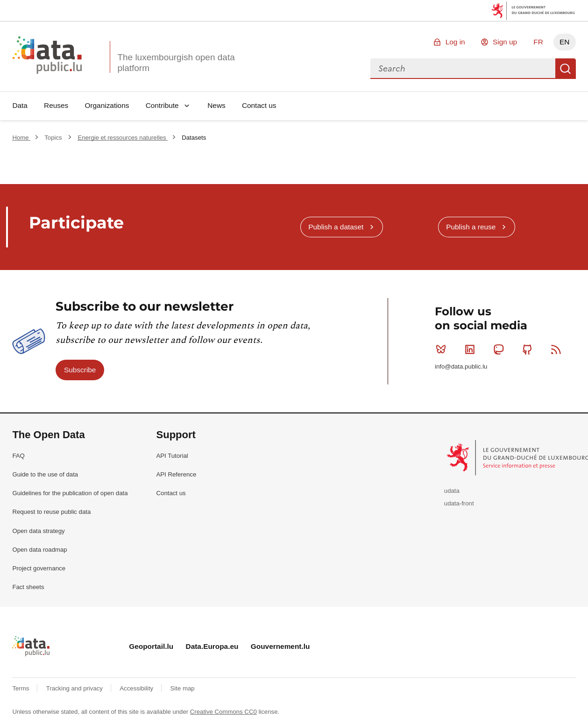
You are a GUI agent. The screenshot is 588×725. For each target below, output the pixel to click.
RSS (558, 349)
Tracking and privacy (75, 688)
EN (564, 42)
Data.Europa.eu (212, 646)
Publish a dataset (336, 227)
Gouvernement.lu (280, 646)
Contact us (259, 105)
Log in (455, 42)
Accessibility (137, 688)
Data (20, 105)
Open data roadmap (39, 550)
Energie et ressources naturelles (123, 138)
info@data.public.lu (461, 366)
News (216, 105)
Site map (183, 688)
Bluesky (443, 349)
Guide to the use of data (45, 474)
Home (21, 138)
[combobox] (463, 69)
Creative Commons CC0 (223, 712)
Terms (21, 688)
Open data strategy (38, 531)
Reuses (56, 105)
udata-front (459, 503)
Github (529, 349)
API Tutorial (172, 456)
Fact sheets (28, 587)
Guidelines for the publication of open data (70, 493)
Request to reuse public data (51, 512)
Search (566, 69)
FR (538, 42)
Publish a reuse (471, 227)
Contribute (162, 105)
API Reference (177, 474)
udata (452, 491)
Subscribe (80, 370)
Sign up (505, 42)
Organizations (107, 105)
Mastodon (500, 349)
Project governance (39, 568)
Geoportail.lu (151, 646)
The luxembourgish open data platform (176, 63)
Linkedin (472, 349)
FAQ (18, 456)
